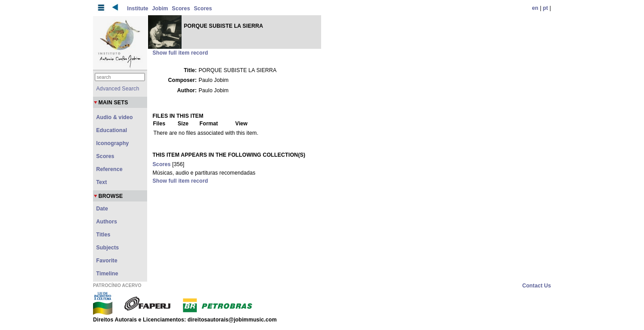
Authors (107, 222)
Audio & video (114, 117)
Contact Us (537, 286)
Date (102, 209)
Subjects (108, 248)
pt (546, 8)
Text (102, 182)
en (535, 8)
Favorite (107, 261)
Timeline (107, 274)
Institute (138, 9)
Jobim (160, 9)
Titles (103, 235)
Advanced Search (118, 89)
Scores (181, 9)
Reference (109, 169)
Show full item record (180, 53)
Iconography (112, 143)
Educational (112, 130)
